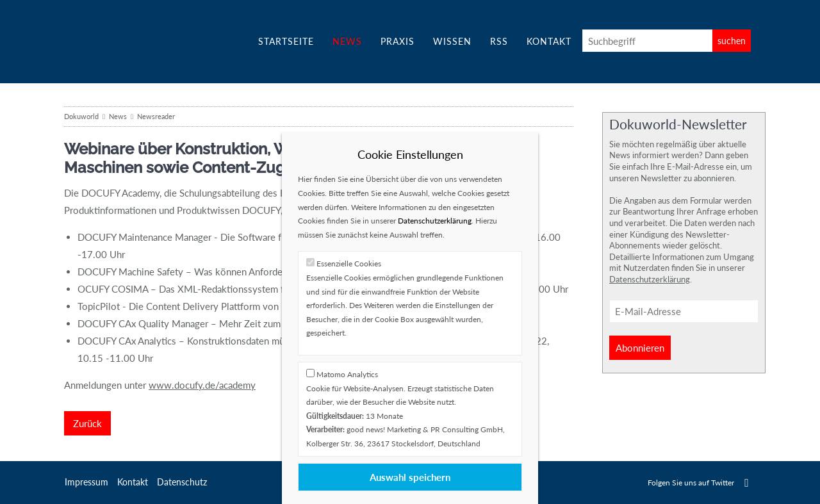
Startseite (286, 41)
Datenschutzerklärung (650, 279)
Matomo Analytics (347, 374)
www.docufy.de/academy (202, 385)
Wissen (452, 41)
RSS (499, 41)
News (347, 41)
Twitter (747, 483)
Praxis (398, 41)
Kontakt (549, 41)
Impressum (86, 482)
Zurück (87, 423)
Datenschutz (182, 482)
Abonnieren (640, 348)
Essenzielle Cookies (349, 264)
